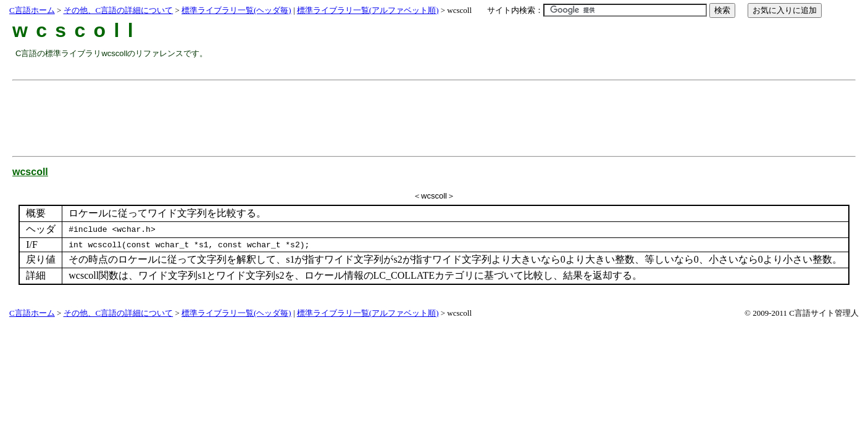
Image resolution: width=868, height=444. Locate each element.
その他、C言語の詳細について (119, 10)
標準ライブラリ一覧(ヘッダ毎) (236, 10)
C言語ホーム (32, 10)
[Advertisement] (240, 113)
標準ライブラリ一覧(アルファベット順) (368, 10)
